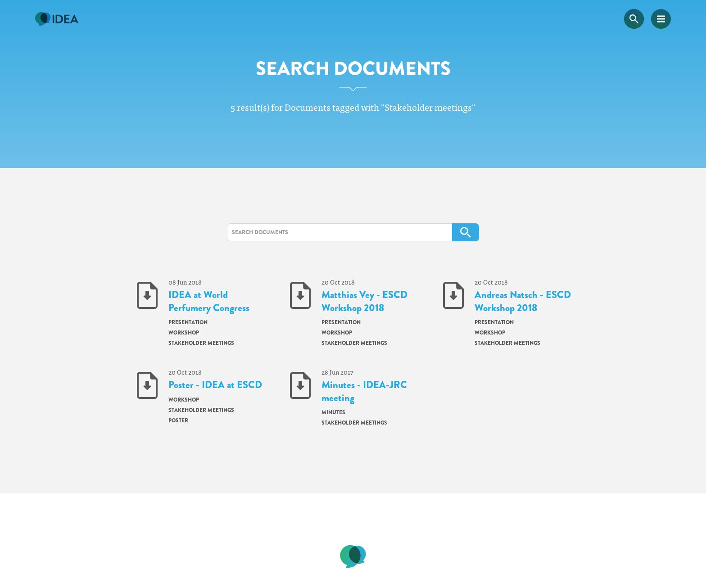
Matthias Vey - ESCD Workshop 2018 (364, 301)
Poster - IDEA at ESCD (215, 385)
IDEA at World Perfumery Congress (209, 301)
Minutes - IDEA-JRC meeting (364, 391)
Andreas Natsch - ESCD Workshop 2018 (523, 301)
